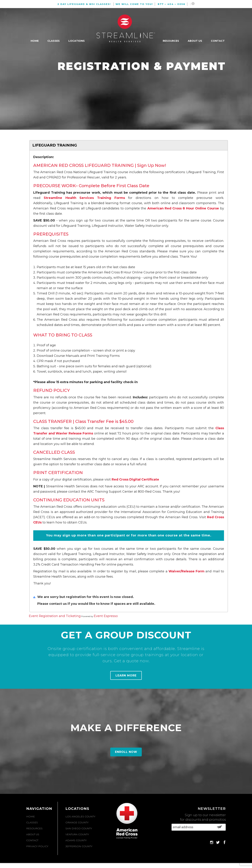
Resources (171, 41)
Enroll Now (126, 752)
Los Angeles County (80, 816)
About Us (195, 41)
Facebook (224, 842)
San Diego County (79, 828)
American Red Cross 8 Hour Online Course (183, 208)
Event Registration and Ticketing (55, 616)
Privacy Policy (37, 846)
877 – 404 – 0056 (171, 4)
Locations (77, 41)
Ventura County (77, 834)
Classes (54, 41)
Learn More (126, 675)
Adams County (76, 840)
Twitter (218, 842)
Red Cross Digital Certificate (135, 479)
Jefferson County (79, 846)
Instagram (211, 842)
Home (35, 41)
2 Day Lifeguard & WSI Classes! (84, 4)
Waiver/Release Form (186, 571)
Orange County (77, 822)
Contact (218, 41)
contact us (58, 604)
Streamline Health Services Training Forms (84, 198)
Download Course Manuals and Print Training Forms (78, 356)
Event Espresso (106, 616)
